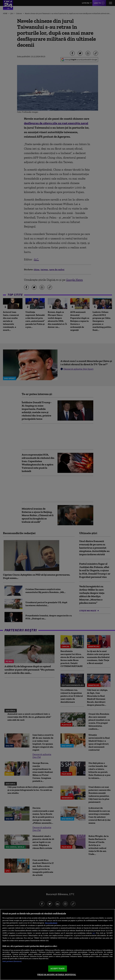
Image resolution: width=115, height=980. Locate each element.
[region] (57, 945)
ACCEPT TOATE (58, 969)
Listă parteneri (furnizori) (12, 961)
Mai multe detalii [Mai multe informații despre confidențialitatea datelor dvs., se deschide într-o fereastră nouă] (51, 923)
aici (94, 933)
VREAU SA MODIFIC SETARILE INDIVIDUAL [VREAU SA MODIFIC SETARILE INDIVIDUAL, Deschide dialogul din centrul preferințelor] (57, 975)
